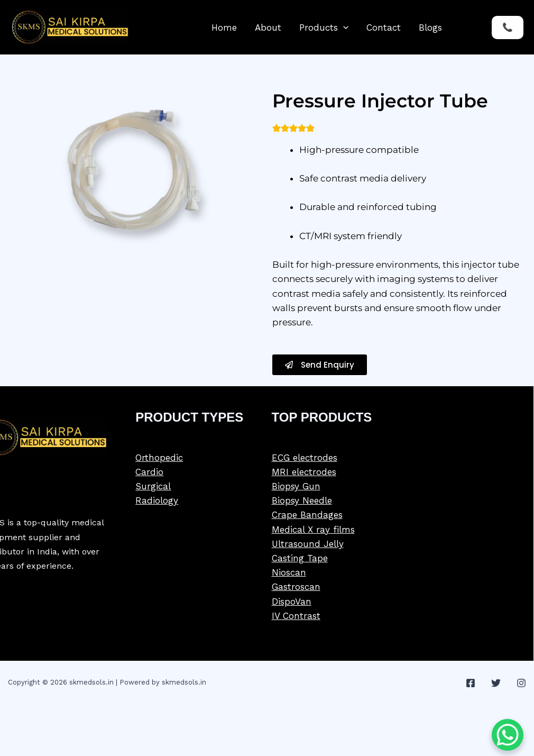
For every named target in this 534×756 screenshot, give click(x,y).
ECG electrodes (305, 458)
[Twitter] (496, 683)
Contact (384, 28)
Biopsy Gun (296, 486)
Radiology (157, 500)
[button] (343, 28)
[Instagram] (521, 683)
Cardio (149, 472)
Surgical (153, 486)
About (268, 28)
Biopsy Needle (302, 500)
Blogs (430, 28)
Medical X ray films (313, 530)
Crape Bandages (307, 515)
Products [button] (324, 28)
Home (224, 28)
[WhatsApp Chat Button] (508, 735)
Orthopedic (159, 458)
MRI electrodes (304, 472)
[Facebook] (471, 683)
